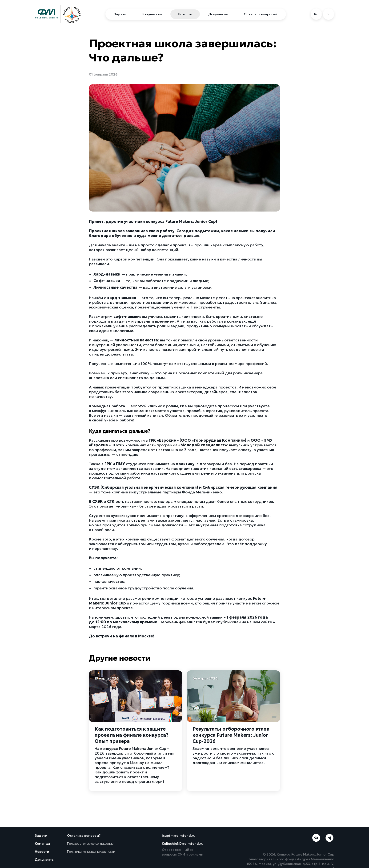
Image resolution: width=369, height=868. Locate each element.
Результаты (152, 14)
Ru (316, 14)
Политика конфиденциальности (91, 852)
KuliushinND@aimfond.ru (183, 844)
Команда (42, 844)
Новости (185, 14)
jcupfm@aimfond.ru (179, 836)
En (328, 14)
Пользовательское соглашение (90, 844)
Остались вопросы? (261, 14)
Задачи (120, 14)
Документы (218, 14)
